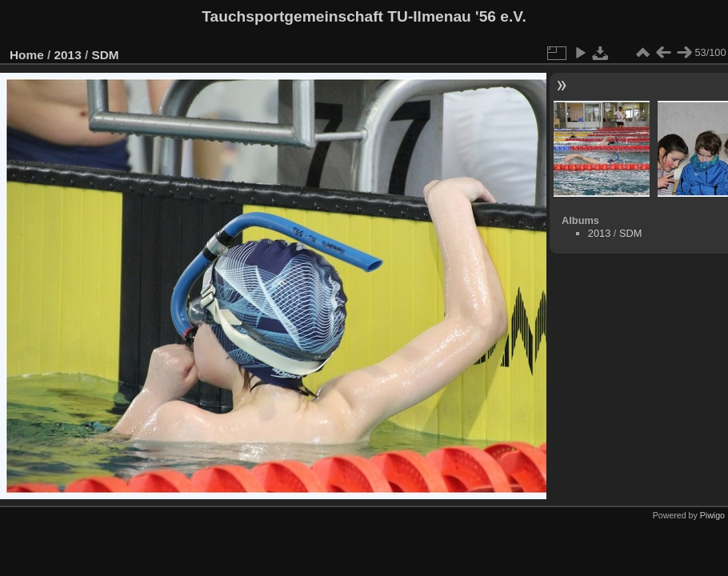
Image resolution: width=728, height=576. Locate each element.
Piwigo (712, 515)
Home (27, 55)
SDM (105, 55)
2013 (68, 55)
